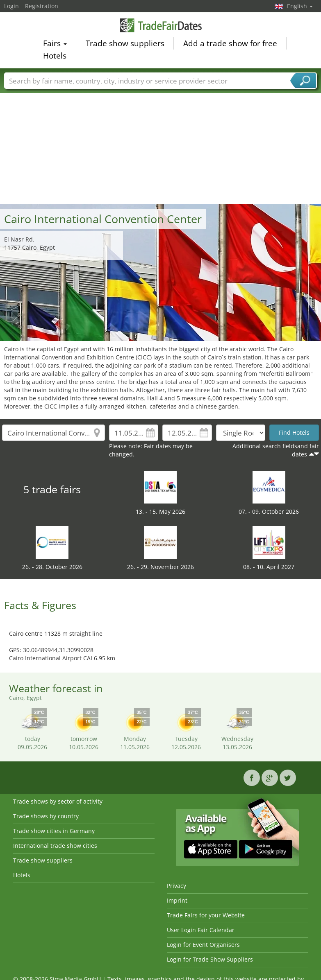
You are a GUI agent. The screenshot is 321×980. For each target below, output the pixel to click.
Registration (42, 6)
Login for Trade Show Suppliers (210, 959)
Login (11, 6)
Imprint (177, 900)
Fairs (55, 45)
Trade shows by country (46, 816)
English (300, 6)
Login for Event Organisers (203, 945)
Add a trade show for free (230, 45)
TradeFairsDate (161, 26)
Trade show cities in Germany (54, 831)
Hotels (55, 57)
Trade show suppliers (125, 45)
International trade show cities (55, 846)
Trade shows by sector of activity (58, 801)
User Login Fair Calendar (201, 930)
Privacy (176, 886)
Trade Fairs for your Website (206, 915)
